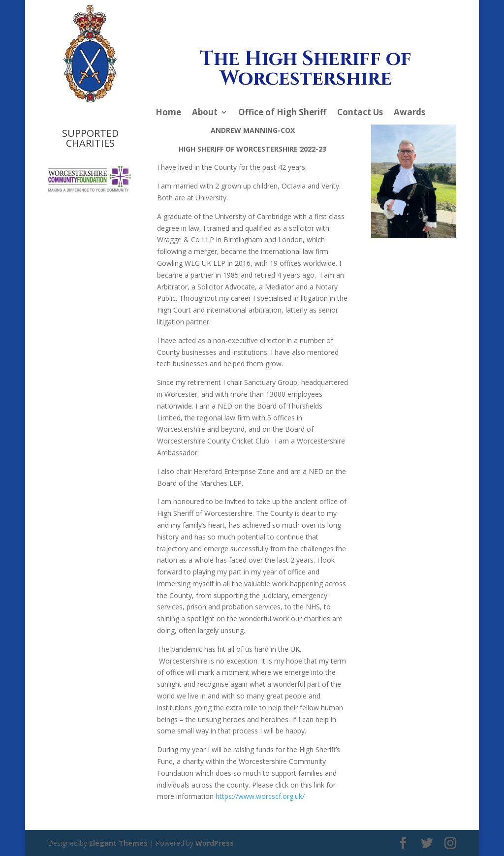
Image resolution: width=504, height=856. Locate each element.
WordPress (215, 843)
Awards (409, 113)
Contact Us (360, 113)
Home (168, 113)
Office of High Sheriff (282, 113)
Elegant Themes (118, 843)
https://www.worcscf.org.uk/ (260, 796)
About (205, 113)
